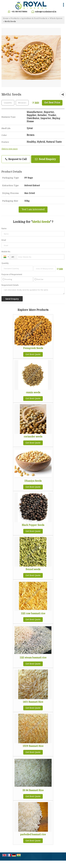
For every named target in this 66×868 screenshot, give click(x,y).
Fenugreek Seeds (33, 348)
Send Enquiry (45, 159)
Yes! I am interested (33, 209)
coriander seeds (33, 437)
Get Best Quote (33, 354)
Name (4, 228)
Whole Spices (56, 18)
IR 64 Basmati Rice (33, 790)
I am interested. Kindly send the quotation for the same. (33, 291)
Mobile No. (6, 252)
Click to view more (10, 149)
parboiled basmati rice (33, 835)
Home (6, 18)
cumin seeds (33, 393)
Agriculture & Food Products (34, 18)
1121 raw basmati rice (33, 614)
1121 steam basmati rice (33, 658)
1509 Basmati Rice (33, 746)
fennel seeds (33, 569)
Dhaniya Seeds (33, 481)
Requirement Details (10, 285)
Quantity (5, 263)
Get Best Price (52, 103)
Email (4, 240)
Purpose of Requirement (12, 274)
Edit (36, 103)
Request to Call (16, 159)
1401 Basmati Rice (33, 702)
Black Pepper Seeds (33, 525)
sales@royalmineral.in (46, 12)
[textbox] (22, 103)
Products (15, 18)
